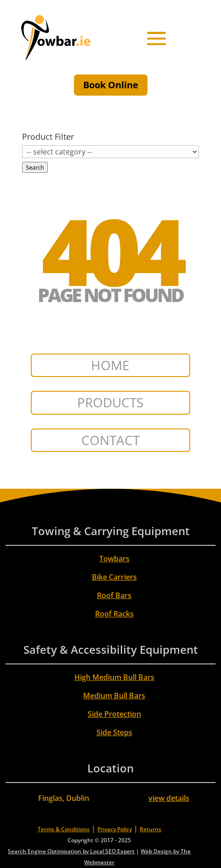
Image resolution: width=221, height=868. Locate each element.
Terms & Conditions (64, 829)
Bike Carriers (114, 577)
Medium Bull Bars (114, 696)
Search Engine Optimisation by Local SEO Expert (71, 851)
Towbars (114, 559)
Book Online (111, 85)
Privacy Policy (115, 829)
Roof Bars (114, 595)
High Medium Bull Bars (114, 677)
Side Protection (114, 714)
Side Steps (114, 732)
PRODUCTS (110, 402)
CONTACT (110, 440)
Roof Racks (114, 614)
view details (169, 798)
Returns (150, 829)
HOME (110, 365)
